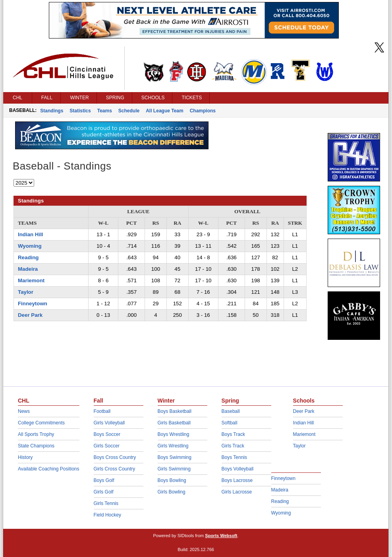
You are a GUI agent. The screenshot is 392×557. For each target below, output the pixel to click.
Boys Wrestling (174, 434)
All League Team (164, 111)
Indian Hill (31, 234)
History (25, 457)
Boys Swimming (175, 457)
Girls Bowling (172, 492)
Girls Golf (104, 492)
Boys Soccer (107, 434)
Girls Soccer (107, 446)
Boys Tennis (234, 457)
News (24, 411)
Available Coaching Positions (49, 469)
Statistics (80, 111)
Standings (52, 111)
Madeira (28, 269)
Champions (203, 111)
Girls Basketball (174, 423)
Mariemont (31, 280)
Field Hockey (107, 515)
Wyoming (30, 246)
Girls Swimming (174, 469)
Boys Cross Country (115, 457)
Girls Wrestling (173, 446)
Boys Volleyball (238, 469)
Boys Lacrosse (237, 480)
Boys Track (233, 434)
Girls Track (233, 446)
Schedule (129, 111)
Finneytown (33, 304)
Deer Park (30, 315)
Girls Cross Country (115, 469)
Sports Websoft (221, 536)
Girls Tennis (106, 503)
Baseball (231, 411)
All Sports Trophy (36, 434)
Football (102, 411)
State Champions (36, 446)
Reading (28, 257)
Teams (105, 111)
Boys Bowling (172, 480)
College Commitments (41, 423)
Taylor (26, 292)
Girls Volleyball (109, 423)
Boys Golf (104, 480)
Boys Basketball (175, 411)
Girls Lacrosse (237, 492)
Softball (230, 423)
